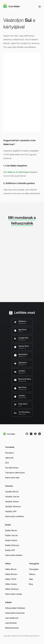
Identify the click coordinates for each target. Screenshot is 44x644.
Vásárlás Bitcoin (12, 492)
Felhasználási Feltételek (15, 608)
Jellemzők (9, 458)
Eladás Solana (11, 540)
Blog (31, 584)
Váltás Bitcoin (11, 569)
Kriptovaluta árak (12, 478)
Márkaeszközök (12, 628)
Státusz (32, 574)
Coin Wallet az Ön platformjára (16, 172)
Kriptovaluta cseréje (13, 594)
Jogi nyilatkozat (12, 618)
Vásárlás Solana (12, 502)
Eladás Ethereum (12, 545)
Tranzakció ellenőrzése (15, 473)
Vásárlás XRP (11, 511)
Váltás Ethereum (12, 589)
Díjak (31, 579)
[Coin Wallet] (11, 6)
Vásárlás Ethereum (13, 506)
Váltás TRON (11, 579)
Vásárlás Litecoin (12, 497)
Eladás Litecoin (11, 535)
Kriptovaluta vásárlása (14, 516)
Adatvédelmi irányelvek (15, 613)
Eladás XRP (10, 550)
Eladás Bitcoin (11, 530)
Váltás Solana (11, 584)
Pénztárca (9, 453)
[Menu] (40, 6)
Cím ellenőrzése (12, 468)
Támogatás (34, 569)
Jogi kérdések (11, 623)
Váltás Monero (11, 574)
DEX (7, 463)
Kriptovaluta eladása (14, 555)
